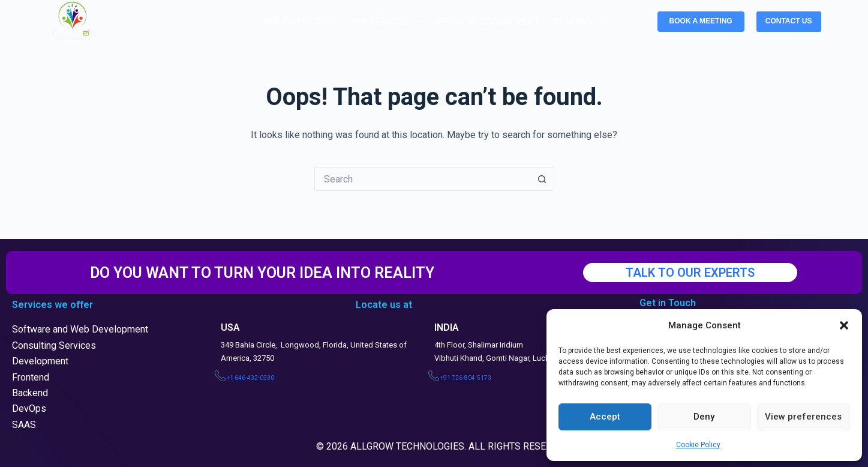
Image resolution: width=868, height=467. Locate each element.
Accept (605, 417)
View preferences (803, 417)
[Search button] (542, 179)
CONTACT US (789, 21)
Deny (704, 417)
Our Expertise (302, 22)
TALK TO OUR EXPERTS (690, 273)
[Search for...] (422, 179)
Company (582, 22)
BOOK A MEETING (701, 21)
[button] (844, 325)
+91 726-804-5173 (466, 378)
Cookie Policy (698, 445)
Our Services (388, 22)
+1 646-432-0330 (250, 378)
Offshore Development (487, 22)
